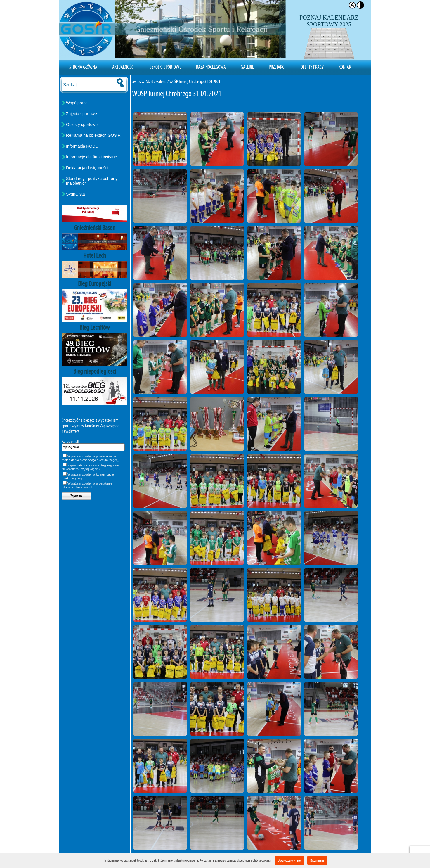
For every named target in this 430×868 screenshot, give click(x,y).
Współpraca (77, 103)
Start (150, 81)
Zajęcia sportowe (82, 114)
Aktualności (123, 67)
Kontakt (346, 67)
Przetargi (277, 67)
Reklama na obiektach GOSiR (93, 135)
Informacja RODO (82, 146)
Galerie (247, 67)
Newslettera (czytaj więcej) (81, 469)
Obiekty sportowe (82, 125)
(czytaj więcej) (109, 460)
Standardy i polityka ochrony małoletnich (92, 181)
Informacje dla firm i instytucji (92, 157)
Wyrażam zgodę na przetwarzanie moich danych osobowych (91, 458)
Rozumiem (317, 860)
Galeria (161, 81)
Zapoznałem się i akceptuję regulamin (92, 467)
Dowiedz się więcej (290, 860)
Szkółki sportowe (165, 67)
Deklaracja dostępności (87, 168)
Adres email (70, 442)
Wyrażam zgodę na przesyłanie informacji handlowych (87, 485)
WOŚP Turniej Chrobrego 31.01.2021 (195, 81)
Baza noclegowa (211, 67)
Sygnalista (76, 194)
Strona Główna (83, 67)
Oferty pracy (312, 67)
